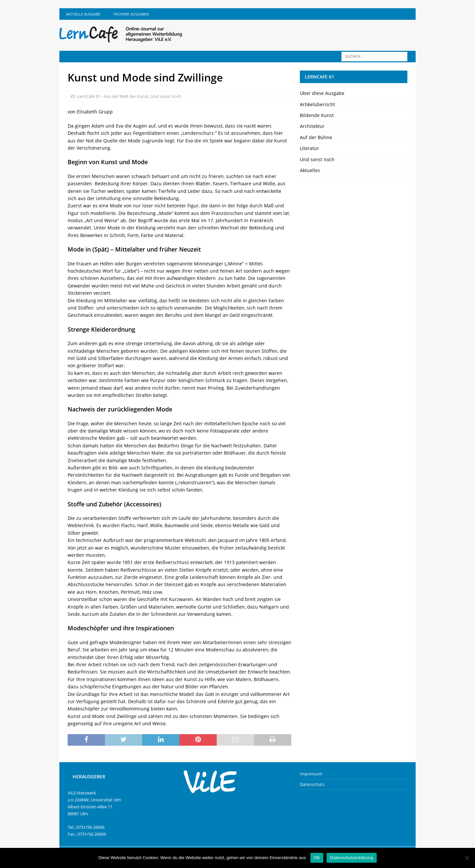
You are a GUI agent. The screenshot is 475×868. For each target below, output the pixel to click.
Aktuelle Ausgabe (83, 14)
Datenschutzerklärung (351, 858)
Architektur (312, 126)
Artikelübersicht (317, 104)
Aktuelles (310, 170)
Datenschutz (312, 784)
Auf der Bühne (316, 137)
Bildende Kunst (317, 115)
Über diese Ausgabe (322, 93)
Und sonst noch (166, 96)
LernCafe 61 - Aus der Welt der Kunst (113, 96)
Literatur (309, 148)
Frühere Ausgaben (131, 14)
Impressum (311, 774)
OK (317, 858)
